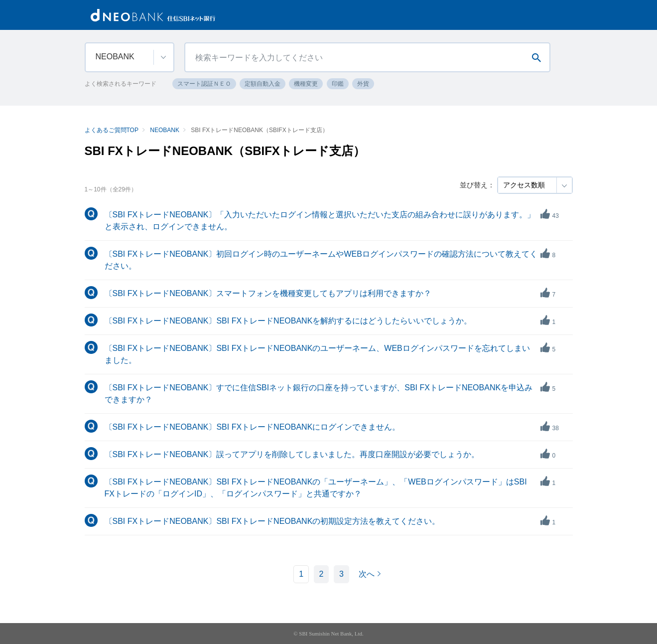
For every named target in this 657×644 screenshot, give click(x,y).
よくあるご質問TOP (112, 130)
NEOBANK (165, 130)
